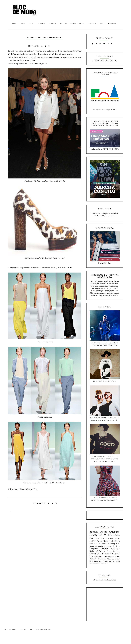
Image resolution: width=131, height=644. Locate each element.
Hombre (42, 23)
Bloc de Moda (10, 630)
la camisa (43, 54)
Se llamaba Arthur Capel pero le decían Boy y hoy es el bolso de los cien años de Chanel (105, 459)
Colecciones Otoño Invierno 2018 (107, 561)
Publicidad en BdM (44, 630)
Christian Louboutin (110, 549)
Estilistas (98, 556)
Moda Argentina (96, 546)
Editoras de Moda (98, 544)
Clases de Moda (27, 630)
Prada (105, 556)
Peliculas (107, 554)
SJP (98, 538)
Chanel (106, 541)
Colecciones (115, 541)
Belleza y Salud (78, 23)
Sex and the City (112, 546)
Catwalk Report (96, 554)
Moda (14, 23)
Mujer (23, 23)
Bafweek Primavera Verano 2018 (98, 564)
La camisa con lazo (15, 51)
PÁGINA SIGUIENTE (74, 512)
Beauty (93, 535)
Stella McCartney (97, 551)
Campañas (94, 549)
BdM (103, 23)
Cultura (32, 23)
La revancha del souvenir (105, 381)
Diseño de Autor (108, 538)
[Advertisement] (105, 604)
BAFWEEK (105, 535)
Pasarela (53, 23)
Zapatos (64, 23)
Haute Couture (113, 551)
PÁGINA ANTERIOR (15, 512)
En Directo (92, 23)
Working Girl (114, 544)
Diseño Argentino (110, 532)
